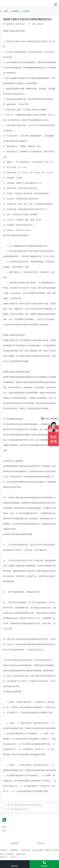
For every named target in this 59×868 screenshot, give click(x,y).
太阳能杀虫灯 (26, 850)
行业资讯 (26, 11)
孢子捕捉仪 (10, 854)
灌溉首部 (48, 850)
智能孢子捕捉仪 (9, 31)
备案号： (15, 857)
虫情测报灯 (14, 850)
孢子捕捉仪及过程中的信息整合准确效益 (26, 805)
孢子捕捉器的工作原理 (19, 809)
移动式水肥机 (38, 850)
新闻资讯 (15, 11)
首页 (6, 11)
